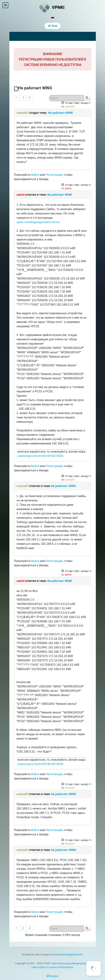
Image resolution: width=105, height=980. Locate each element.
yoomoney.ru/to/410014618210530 (40, 456)
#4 (90, 571)
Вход (53, 26)
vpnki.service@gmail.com (68, 955)
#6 (90, 840)
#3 (90, 476)
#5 (90, 784)
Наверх (52, 976)
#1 (90, 103)
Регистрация (54, 175)
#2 (90, 185)
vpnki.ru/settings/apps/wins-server (38, 222)
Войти (35, 175)
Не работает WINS (60, 113)
